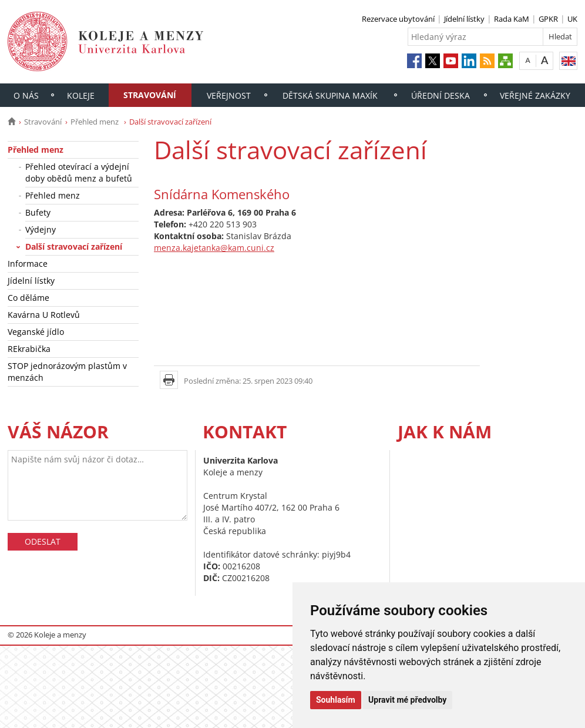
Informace (28, 264)
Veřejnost (229, 95)
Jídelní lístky (464, 19)
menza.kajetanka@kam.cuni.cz (214, 248)
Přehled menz (95, 122)
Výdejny (41, 229)
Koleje (81, 95)
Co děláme (28, 298)
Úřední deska (441, 95)
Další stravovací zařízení (74, 246)
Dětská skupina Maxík (330, 95)
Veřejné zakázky (535, 95)
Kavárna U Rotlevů (44, 315)
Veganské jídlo (36, 332)
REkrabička (29, 349)
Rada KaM (512, 19)
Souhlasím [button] (336, 700)
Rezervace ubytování (398, 19)
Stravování (150, 95)
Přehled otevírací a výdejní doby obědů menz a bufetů (79, 172)
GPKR (548, 19)
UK (572, 19)
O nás (26, 95)
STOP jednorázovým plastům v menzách (67, 372)
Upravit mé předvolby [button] (407, 700)
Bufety (38, 212)
